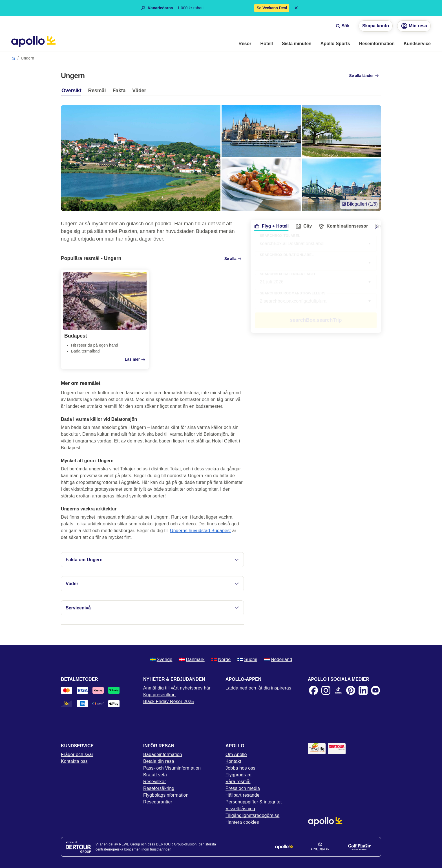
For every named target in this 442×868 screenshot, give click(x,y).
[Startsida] (33, 41)
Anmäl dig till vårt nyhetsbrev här (177, 688)
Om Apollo (236, 754)
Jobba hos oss (240, 768)
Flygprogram (238, 775)
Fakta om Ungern (152, 560)
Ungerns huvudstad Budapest (200, 531)
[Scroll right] (377, 227)
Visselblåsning (240, 809)
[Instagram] (326, 690)
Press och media (243, 788)
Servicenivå (152, 608)
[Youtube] (375, 690)
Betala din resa (159, 761)
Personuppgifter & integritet (254, 802)
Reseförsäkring (159, 788)
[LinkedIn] (363, 690)
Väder (152, 584)
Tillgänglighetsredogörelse (252, 815)
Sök (343, 26)
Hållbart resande (243, 795)
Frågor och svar (77, 754)
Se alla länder (364, 76)
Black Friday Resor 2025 (169, 701)
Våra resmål (238, 782)
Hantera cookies (242, 822)
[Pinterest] (351, 690)
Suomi (247, 659)
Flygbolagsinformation (166, 795)
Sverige (161, 659)
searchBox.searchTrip (316, 320)
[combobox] (316, 263)
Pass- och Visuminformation (172, 768)
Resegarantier (158, 802)
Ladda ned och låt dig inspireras (258, 688)
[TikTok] (338, 690)
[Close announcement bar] (296, 8)
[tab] (73, 92)
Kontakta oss (74, 761)
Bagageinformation (163, 754)
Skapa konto (376, 26)
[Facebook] (313, 690)
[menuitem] (245, 44)
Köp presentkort (160, 695)
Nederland (278, 659)
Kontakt (233, 761)
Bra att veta (155, 775)
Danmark (192, 659)
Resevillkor (154, 782)
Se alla (233, 259)
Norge (221, 659)
